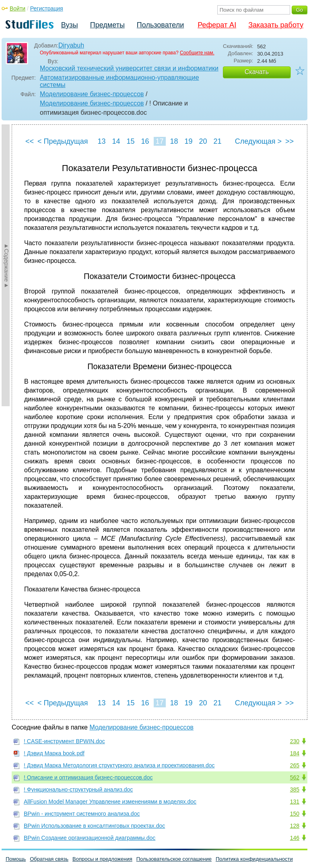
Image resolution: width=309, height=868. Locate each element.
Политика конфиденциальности (254, 859)
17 (159, 141)
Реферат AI (217, 25)
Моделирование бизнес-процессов (92, 94)
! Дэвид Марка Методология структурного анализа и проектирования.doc (119, 765)
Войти (18, 8)
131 (295, 802)
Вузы (70, 25)
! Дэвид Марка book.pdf (54, 753)
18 (174, 141)
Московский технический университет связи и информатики (129, 68)
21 (217, 141)
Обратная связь (49, 859)
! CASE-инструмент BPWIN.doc (64, 741)
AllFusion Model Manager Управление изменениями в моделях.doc (110, 802)
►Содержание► (6, 265)
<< (30, 141)
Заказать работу (276, 25)
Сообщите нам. (197, 53)
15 (130, 141)
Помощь (16, 859)
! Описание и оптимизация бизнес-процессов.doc (88, 777)
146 (295, 838)
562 (295, 777)
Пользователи (160, 25)
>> (289, 141)
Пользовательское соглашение (174, 859)
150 (295, 814)
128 (295, 826)
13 (101, 141)
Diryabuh (71, 45)
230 (295, 741)
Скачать (257, 72)
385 (295, 789)
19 (188, 141)
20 (203, 141)
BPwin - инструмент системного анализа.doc (82, 814)
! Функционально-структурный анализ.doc (78, 789)
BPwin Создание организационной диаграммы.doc (90, 838)
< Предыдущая (63, 141)
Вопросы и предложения (102, 859)
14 (116, 141)
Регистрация (47, 8)
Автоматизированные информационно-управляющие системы (119, 81)
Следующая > (258, 141)
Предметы (107, 25)
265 (295, 765)
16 (145, 141)
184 (295, 753)
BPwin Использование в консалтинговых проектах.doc (94, 826)
